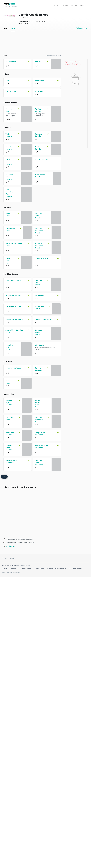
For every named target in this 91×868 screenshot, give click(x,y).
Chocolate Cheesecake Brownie (39, 231)
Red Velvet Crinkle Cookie (39, 332)
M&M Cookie (39, 345)
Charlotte (13, 565)
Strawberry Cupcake (39, 135)
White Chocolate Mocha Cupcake (9, 193)
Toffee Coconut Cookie (43, 319)
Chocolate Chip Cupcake (9, 177)
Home (4, 565)
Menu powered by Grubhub (53, 55)
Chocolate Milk (11, 62)
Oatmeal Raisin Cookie (13, 296)
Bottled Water (40, 81)
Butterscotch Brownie (10, 230)
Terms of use (27, 568)
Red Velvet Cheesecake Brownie (39, 246)
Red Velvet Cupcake (39, 148)
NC (8, 565)
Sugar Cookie (40, 296)
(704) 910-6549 (23, 24)
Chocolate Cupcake (9, 148)
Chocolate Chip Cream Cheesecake (39, 420)
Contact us (15, 568)
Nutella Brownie (8, 215)
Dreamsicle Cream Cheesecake (41, 447)
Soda (7, 81)
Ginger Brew (39, 91)
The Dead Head (9, 110)
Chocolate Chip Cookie (38, 283)
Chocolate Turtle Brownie (38, 216)
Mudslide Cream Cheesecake (11, 462)
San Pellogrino (11, 91)
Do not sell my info (76, 568)
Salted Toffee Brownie (8, 261)
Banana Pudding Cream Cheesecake (39, 404)
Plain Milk (38, 62)
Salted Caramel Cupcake (9, 162)
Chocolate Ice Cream (38, 369)
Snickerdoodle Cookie (13, 306)
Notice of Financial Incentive (57, 568)
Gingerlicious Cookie (39, 307)
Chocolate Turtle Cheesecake (39, 463)
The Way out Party (38, 110)
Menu (5, 29)
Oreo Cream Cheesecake (10, 434)
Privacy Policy (39, 568)
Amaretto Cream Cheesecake (10, 448)
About (13, 29)
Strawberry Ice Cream (13, 368)
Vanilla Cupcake (9, 135)
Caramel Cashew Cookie (14, 319)
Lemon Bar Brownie (42, 259)
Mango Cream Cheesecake (40, 434)
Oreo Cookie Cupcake (42, 160)
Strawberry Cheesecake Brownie (14, 245)
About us (5, 568)
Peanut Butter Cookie (13, 281)
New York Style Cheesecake (10, 403)
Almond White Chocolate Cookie (14, 331)
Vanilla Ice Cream (9, 382)
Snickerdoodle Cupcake (40, 176)
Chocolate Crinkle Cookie (9, 347)
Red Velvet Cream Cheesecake (10, 420)
